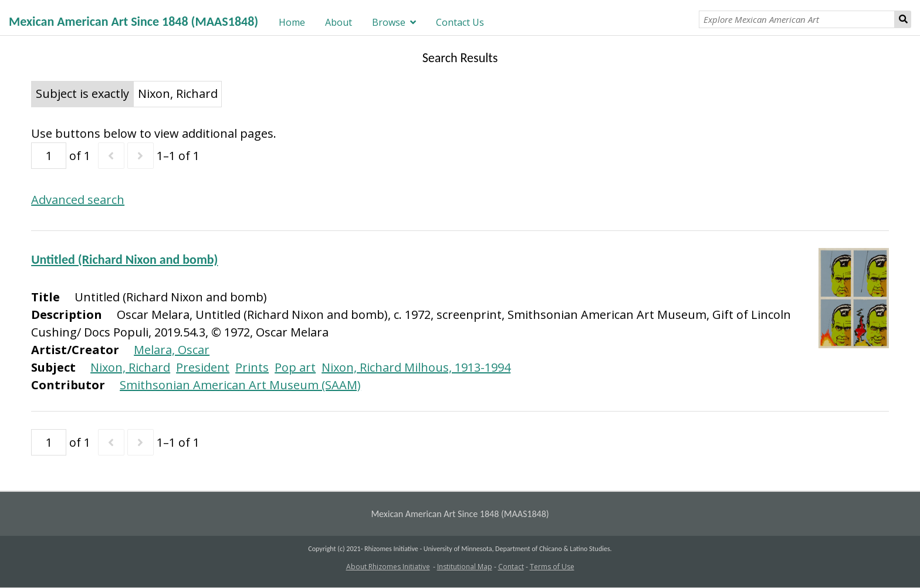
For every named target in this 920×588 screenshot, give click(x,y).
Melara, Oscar (172, 350)
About (339, 22)
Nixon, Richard (130, 367)
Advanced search (78, 200)
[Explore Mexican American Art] (797, 19)
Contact (511, 567)
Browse (389, 22)
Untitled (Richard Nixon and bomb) (124, 259)
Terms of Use (552, 567)
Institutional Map (465, 567)
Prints (252, 367)
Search (903, 19)
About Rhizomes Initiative (388, 567)
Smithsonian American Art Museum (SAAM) (240, 385)
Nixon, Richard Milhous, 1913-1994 (416, 367)
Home (292, 22)
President (203, 367)
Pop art (295, 367)
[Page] (49, 156)
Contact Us (460, 22)
